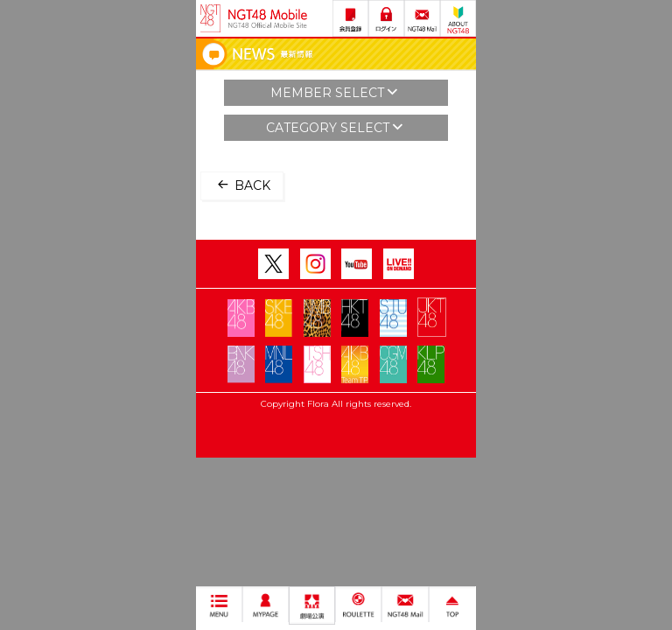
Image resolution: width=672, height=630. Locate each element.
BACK (242, 185)
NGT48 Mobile (268, 18)
